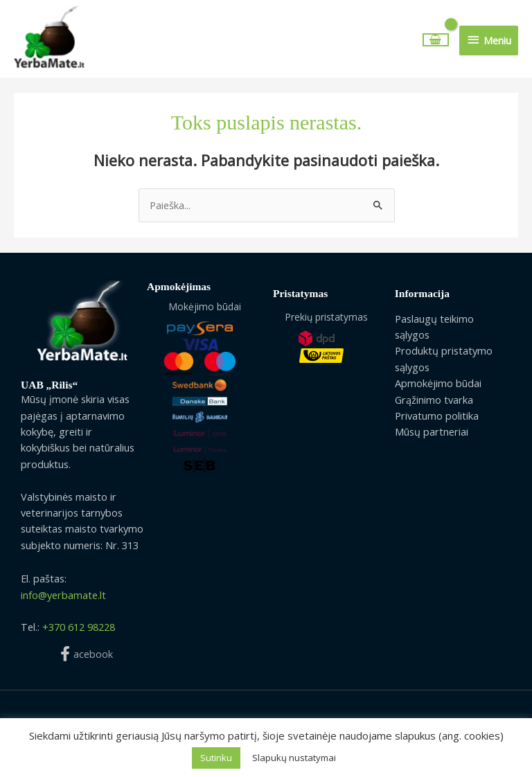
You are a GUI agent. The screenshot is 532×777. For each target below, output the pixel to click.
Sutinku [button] (216, 758)
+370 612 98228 (79, 631)
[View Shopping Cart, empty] (436, 42)
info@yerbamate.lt (63, 599)
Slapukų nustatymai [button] (294, 758)
